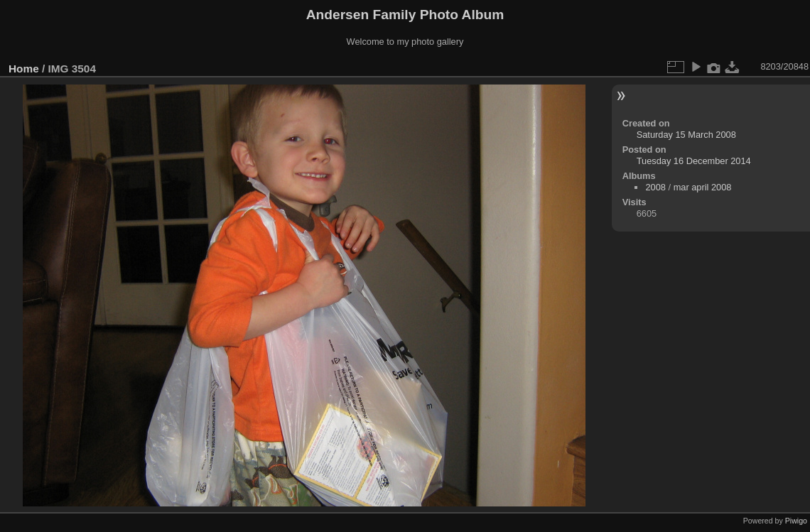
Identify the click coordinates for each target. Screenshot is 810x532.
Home (24, 69)
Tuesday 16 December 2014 (694, 161)
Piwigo (796, 521)
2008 (655, 187)
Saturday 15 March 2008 (686, 135)
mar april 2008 (703, 187)
